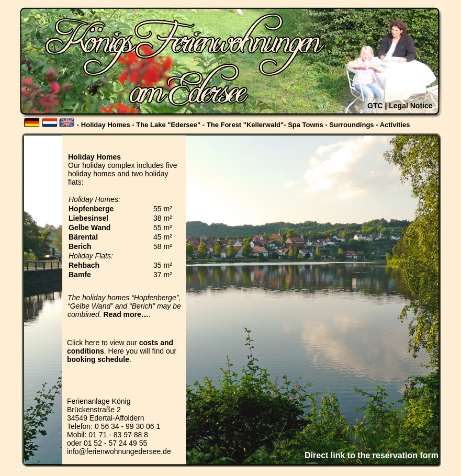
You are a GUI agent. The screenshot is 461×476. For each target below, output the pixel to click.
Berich (80, 246)
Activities (395, 125)
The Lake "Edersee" (168, 125)
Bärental (83, 237)
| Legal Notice (408, 106)
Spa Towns (306, 125)
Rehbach (84, 265)
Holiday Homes (106, 125)
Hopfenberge (91, 209)
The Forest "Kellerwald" (245, 125)
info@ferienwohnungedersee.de (119, 451)
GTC (375, 106)
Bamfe (80, 275)
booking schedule (98, 359)
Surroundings (351, 125)
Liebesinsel (88, 218)
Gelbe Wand (89, 228)
